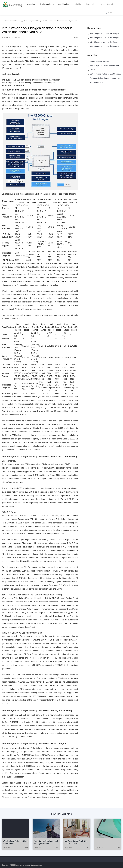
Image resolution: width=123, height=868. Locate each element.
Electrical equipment (47, 4)
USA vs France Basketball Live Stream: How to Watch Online (106, 74)
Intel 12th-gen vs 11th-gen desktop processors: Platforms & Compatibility (106, 38)
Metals (92, 70)
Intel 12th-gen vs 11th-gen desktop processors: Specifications (106, 34)
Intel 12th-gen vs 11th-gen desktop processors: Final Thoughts (106, 46)
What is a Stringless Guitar (100, 61)
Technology (31, 4)
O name (102, 4)
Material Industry (64, 4)
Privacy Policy (90, 4)
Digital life (78, 4)
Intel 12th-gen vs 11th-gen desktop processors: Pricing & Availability (106, 42)
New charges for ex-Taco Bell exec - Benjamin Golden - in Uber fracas (106, 65)
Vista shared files (96, 82)
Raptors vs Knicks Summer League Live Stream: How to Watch (106, 78)
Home (12, 21)
